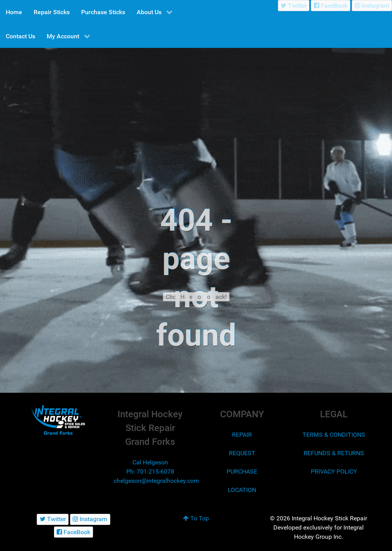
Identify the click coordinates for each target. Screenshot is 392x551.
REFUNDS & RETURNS (334, 453)
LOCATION (242, 490)
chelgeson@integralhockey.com (156, 481)
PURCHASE (242, 471)
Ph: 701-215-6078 (150, 471)
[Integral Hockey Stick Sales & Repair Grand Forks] (58, 420)
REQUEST (242, 453)
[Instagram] (372, 6)
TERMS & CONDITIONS (334, 435)
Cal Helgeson (150, 462)
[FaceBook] (331, 6)
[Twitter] (294, 6)
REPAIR (242, 435)
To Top (196, 518)
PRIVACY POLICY (334, 471)
